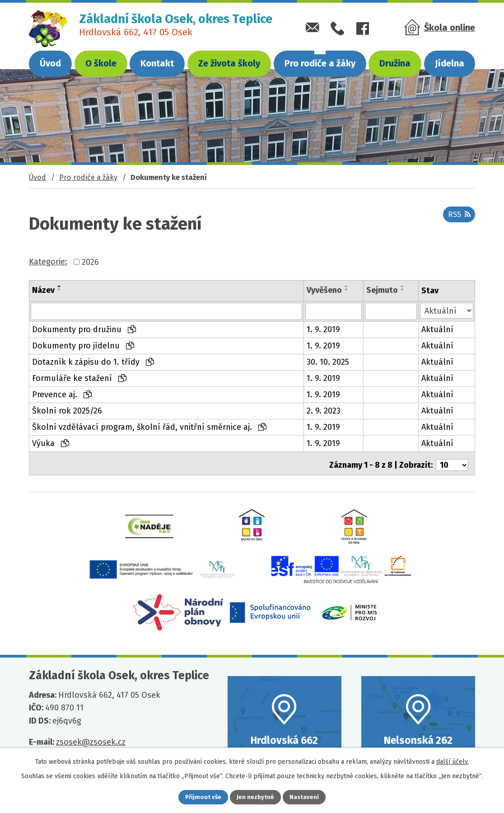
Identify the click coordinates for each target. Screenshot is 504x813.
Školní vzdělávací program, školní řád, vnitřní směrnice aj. (149, 427)
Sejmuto (382, 290)
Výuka (51, 443)
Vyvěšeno (324, 290)
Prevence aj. (62, 395)
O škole (101, 63)
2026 (90, 262)
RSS (457, 218)
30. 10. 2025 (328, 362)
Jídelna (450, 63)
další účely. (453, 760)
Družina (395, 63)
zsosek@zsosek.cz (91, 742)
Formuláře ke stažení (79, 378)
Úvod (50, 63)
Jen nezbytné (256, 797)
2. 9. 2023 (324, 411)
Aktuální (437, 329)
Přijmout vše (197, 797)
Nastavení (311, 797)
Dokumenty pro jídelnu (83, 346)
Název (43, 290)
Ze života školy (229, 63)
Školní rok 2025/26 (67, 411)
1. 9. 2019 (323, 329)
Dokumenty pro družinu (84, 329)
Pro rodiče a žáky (320, 63)
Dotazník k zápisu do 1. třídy (93, 362)
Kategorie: (48, 262)
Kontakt (157, 63)
